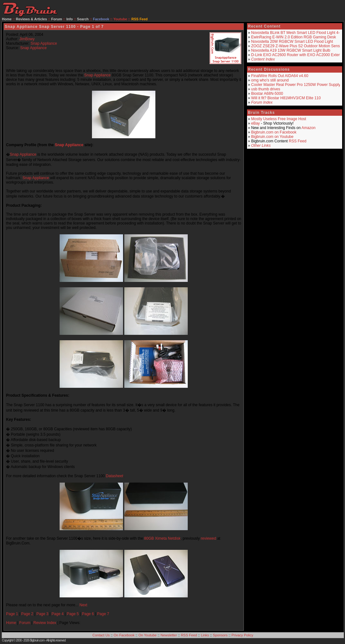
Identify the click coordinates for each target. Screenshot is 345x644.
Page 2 (27, 614)
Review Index (45, 623)
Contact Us (101, 635)
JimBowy (27, 39)
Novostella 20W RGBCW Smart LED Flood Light (292, 42)
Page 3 (42, 614)
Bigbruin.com (37, 640)
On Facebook (124, 635)
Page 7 (103, 614)
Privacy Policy (242, 635)
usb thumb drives (266, 89)
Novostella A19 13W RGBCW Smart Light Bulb (291, 50)
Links (205, 635)
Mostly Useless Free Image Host (279, 119)
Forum (57, 19)
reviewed (208, 538)
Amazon (309, 128)
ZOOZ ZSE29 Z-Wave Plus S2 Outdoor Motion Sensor (297, 46)
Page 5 (73, 614)
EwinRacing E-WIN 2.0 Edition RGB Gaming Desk (293, 37)
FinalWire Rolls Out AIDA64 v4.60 (280, 76)
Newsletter (169, 635)
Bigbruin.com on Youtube (272, 137)
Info (69, 19)
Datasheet (115, 476)
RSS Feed (298, 141)
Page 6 (88, 614)
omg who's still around (270, 80)
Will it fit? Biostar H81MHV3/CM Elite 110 (286, 98)
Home (7, 19)
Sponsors (220, 635)
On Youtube (147, 635)
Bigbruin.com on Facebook (274, 132)
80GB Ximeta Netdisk (163, 538)
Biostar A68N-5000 (267, 94)
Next (83, 605)
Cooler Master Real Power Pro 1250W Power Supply (296, 85)
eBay (255, 123)
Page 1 (12, 614)
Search (83, 19)
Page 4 (58, 614)
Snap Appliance (44, 43)
